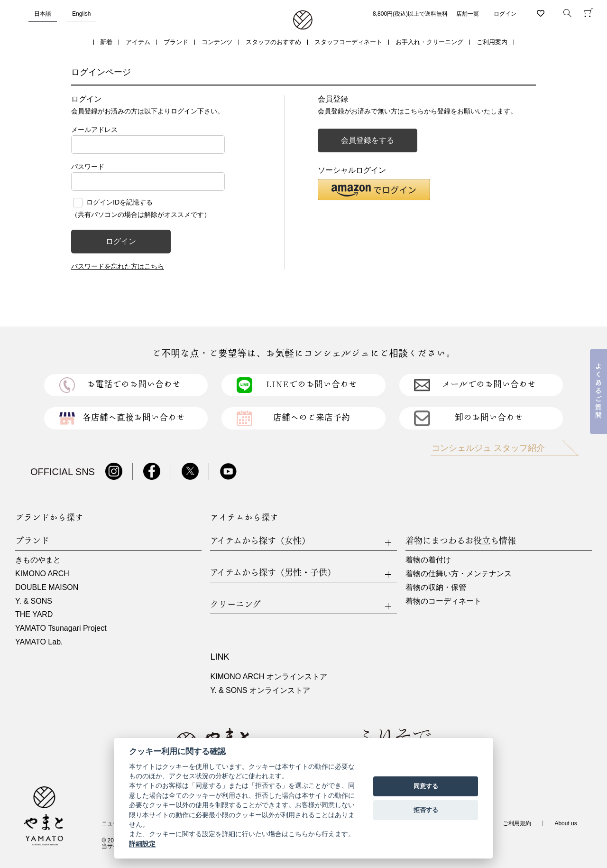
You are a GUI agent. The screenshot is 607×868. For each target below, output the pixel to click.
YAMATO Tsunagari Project (61, 628)
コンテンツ (217, 42)
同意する (426, 786)
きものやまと (38, 560)
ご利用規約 (517, 823)
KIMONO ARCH (42, 574)
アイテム (138, 42)
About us (566, 823)
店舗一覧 (468, 14)
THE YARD (34, 614)
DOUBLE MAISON (47, 587)
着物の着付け (428, 560)
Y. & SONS (34, 601)
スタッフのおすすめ (273, 42)
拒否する (426, 810)
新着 (106, 42)
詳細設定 (142, 844)
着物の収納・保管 (436, 587)
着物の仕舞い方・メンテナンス (459, 574)
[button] (374, 190)
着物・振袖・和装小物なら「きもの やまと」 (303, 20)
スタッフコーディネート (348, 42)
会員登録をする (368, 140)
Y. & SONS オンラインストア (260, 690)
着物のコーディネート (443, 601)
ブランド (176, 42)
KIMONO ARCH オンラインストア (268, 677)
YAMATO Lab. (39, 642)
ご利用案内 (492, 42)
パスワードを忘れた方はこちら (118, 266)
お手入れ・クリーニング (429, 42)
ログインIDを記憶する (120, 202)
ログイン (505, 14)
